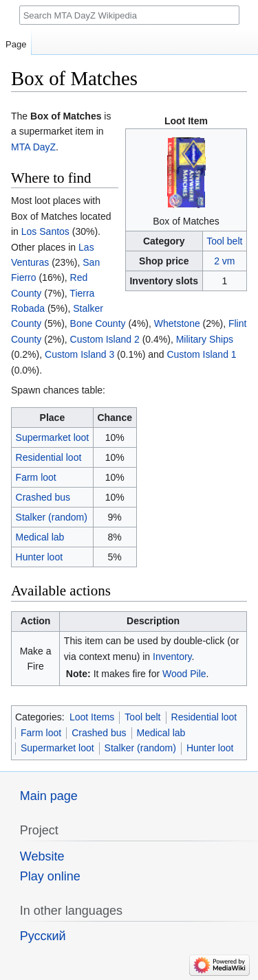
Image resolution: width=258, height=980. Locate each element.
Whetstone (177, 323)
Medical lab (40, 537)
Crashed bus (43, 497)
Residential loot (49, 457)
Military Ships (205, 339)
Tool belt (224, 241)
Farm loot (36, 477)
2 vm (224, 261)
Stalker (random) (52, 517)
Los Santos (45, 231)
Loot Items (92, 717)
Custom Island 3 (79, 354)
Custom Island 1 (201, 354)
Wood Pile (184, 674)
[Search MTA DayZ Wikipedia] (129, 15)
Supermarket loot (53, 437)
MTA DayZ (33, 147)
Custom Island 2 (105, 339)
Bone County (98, 323)
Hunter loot (39, 557)
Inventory (172, 657)
